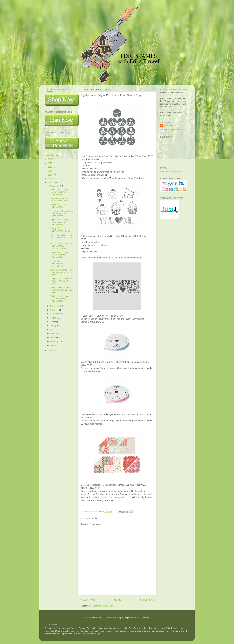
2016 (50, 171)
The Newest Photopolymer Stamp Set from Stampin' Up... (62, 213)
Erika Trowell (169, 126)
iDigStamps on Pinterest (171, 171)
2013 (50, 183)
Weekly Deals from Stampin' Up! (58, 206)
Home (118, 600)
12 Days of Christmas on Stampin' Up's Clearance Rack (61, 246)
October (54, 310)
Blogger (146, 617)
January (54, 345)
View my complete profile (171, 130)
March (53, 337)
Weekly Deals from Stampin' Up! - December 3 (58, 264)
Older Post (147, 600)
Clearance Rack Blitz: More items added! (59, 200)
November (55, 306)
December (55, 186)
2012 (50, 350)
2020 (50, 159)
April (52, 334)
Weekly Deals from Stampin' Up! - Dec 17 (61, 230)
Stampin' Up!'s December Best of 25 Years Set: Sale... (61, 281)
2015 (50, 175)
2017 (50, 167)
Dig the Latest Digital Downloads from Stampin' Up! (59, 192)
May (52, 330)
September (55, 314)
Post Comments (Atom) (103, 606)
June (53, 326)
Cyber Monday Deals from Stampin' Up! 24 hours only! (61, 272)
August (54, 318)
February (54, 341)
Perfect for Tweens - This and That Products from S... (61, 237)
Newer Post (88, 600)
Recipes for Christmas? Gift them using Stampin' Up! (60, 299)
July (52, 322)
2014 (50, 179)
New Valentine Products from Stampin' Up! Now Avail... (61, 290)
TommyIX (126, 617)
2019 (50, 163)
